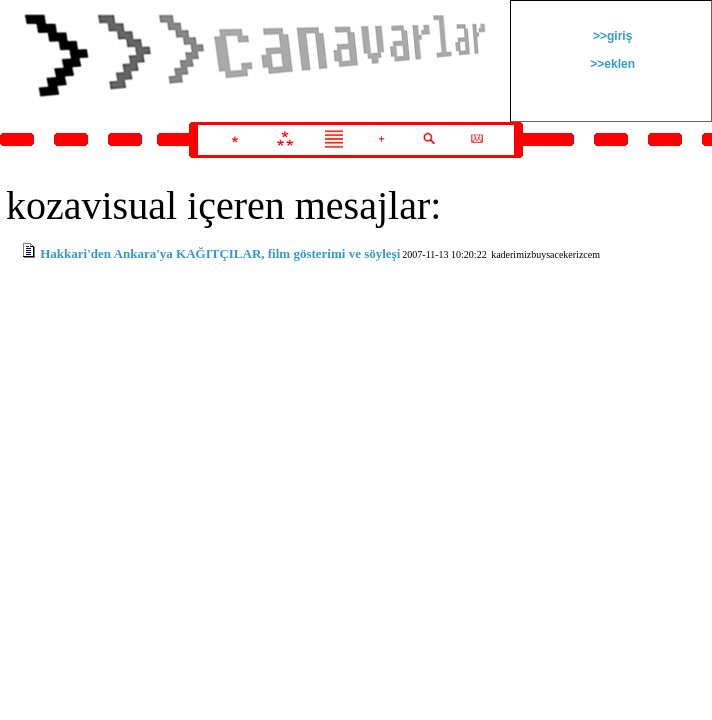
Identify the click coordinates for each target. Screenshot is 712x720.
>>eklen (611, 64)
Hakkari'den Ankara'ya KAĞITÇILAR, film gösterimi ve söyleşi (220, 253)
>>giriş (611, 36)
